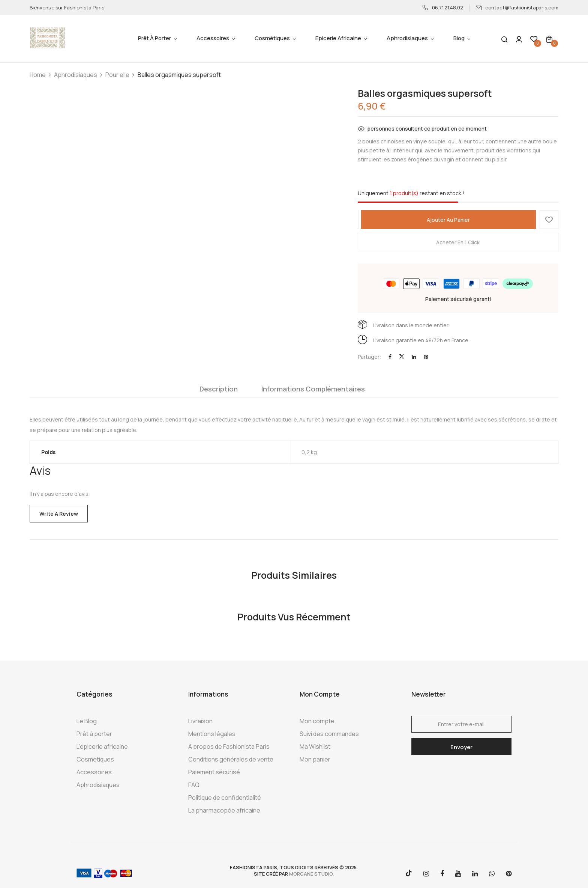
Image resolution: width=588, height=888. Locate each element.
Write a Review (59, 514)
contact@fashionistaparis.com (517, 8)
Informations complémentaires (313, 389)
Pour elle (117, 75)
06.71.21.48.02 (443, 8)
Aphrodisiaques (76, 75)
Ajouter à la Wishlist (549, 220)
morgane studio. (311, 874)
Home (38, 75)
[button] (549, 39)
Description (219, 389)
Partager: (369, 357)
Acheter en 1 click (458, 242)
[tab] (219, 391)
